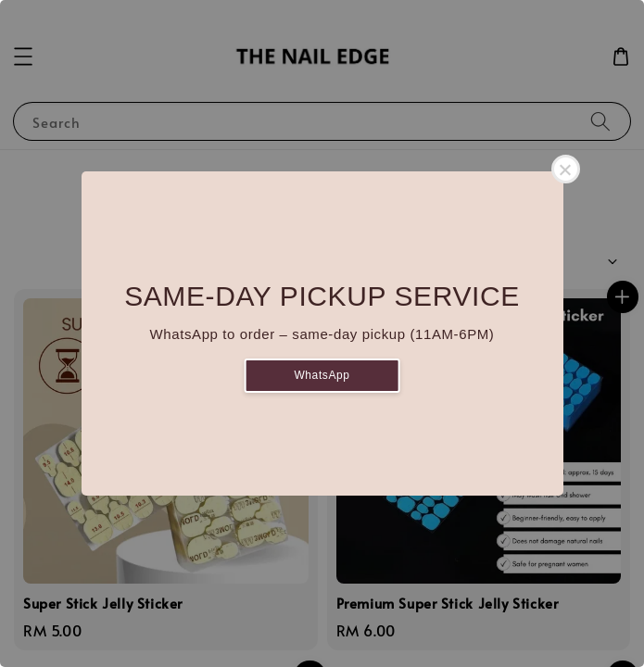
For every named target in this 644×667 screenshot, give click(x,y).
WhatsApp (322, 375)
